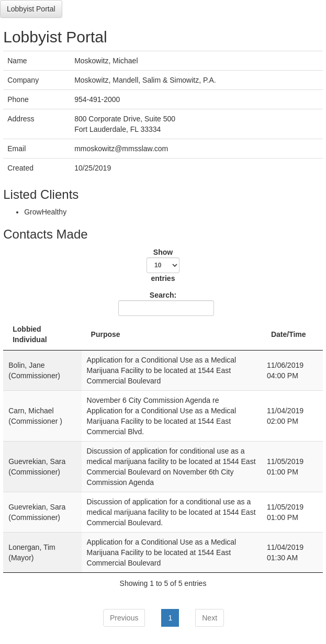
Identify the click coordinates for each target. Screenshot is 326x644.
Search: (165, 303)
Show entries (163, 265)
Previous (124, 618)
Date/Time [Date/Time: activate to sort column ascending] (289, 334)
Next (210, 618)
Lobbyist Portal (31, 9)
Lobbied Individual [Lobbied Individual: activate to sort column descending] (30, 334)
